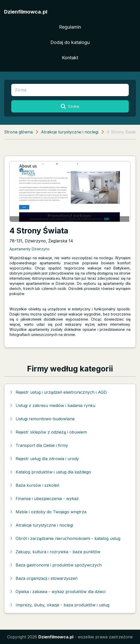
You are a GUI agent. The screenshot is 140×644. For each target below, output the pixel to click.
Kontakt (70, 58)
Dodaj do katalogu (70, 42)
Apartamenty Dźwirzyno (30, 249)
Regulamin (70, 27)
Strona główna (18, 132)
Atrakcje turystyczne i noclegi (70, 132)
